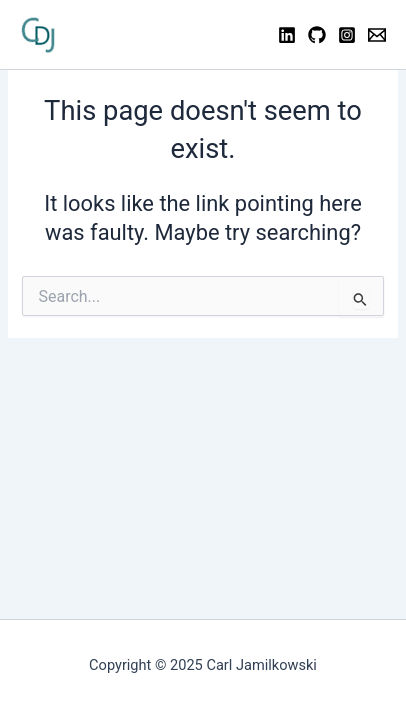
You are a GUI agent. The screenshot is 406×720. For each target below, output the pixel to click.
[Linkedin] (287, 35)
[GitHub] (317, 35)
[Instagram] (347, 35)
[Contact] (377, 35)
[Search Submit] (360, 299)
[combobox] (202, 296)
